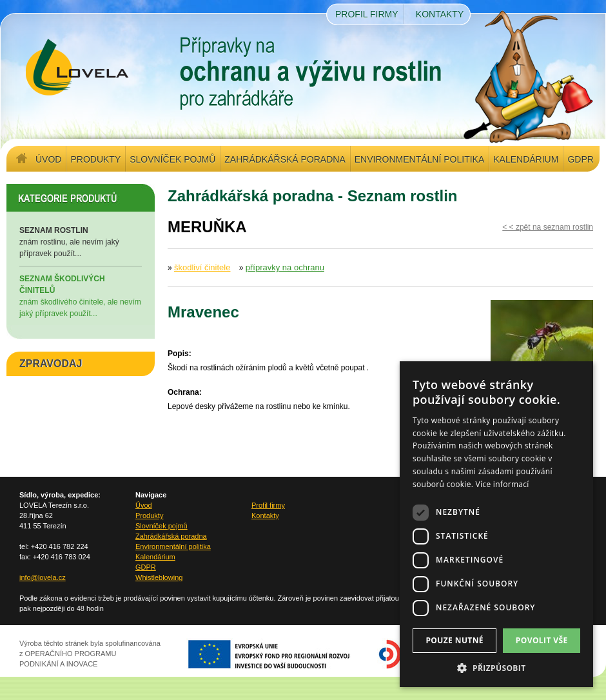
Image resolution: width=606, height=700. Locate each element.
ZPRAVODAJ (51, 364)
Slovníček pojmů (172, 159)
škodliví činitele (202, 267)
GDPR (580, 159)
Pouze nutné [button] (454, 640)
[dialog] (496, 524)
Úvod (48, 159)
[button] (496, 668)
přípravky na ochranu (285, 267)
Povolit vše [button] (542, 640)
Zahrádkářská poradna (285, 159)
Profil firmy (367, 14)
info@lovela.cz (43, 577)
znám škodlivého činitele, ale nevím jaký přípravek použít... (81, 295)
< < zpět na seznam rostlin (548, 227)
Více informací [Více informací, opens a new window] (503, 484)
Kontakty (440, 14)
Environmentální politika (419, 159)
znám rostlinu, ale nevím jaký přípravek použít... (81, 241)
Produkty (95, 159)
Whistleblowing (159, 577)
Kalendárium (526, 159)
